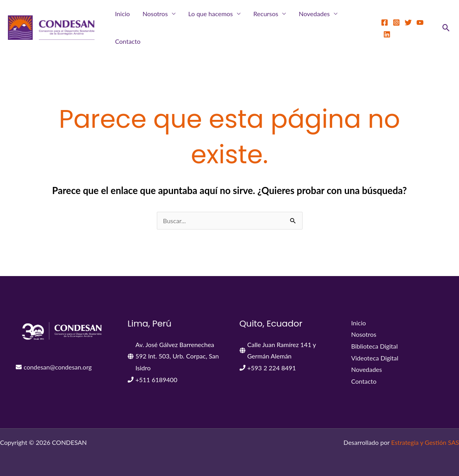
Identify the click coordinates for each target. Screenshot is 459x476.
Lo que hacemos (211, 14)
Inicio (123, 14)
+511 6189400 (156, 380)
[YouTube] (420, 22)
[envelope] (54, 367)
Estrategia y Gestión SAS (425, 442)
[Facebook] (385, 22)
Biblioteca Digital (374, 346)
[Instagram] (396, 22)
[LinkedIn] (387, 34)
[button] (446, 28)
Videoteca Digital (375, 358)
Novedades (314, 14)
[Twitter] (408, 22)
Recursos (266, 14)
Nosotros (155, 14)
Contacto (128, 41)
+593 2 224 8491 (272, 368)
